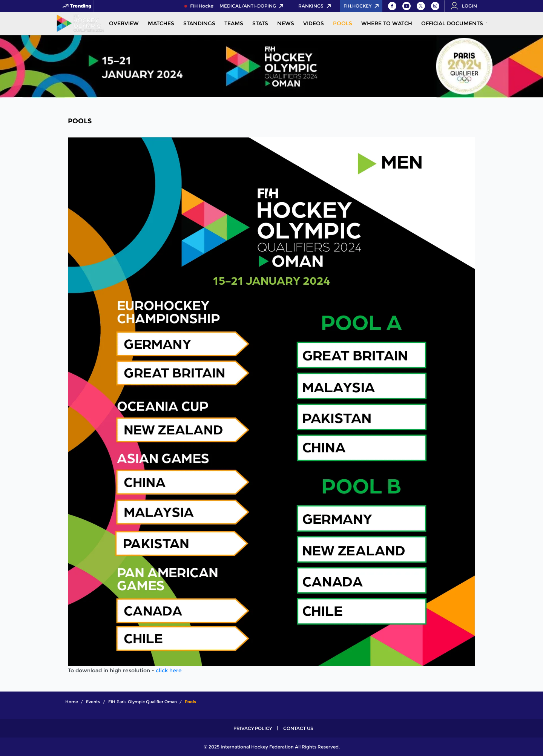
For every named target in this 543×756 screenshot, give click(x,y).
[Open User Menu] (466, 6)
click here (169, 670)
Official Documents (452, 23)
